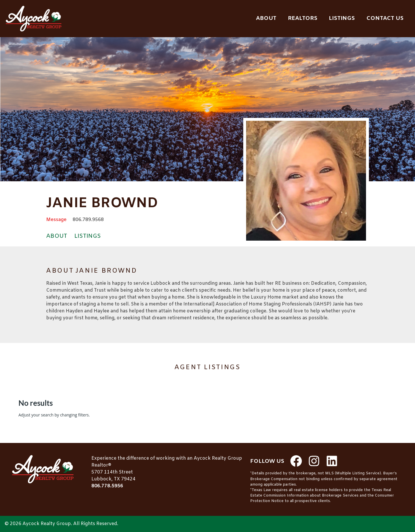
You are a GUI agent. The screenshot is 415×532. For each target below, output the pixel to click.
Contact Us (385, 18)
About (266, 18)
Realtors (303, 18)
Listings (342, 18)
